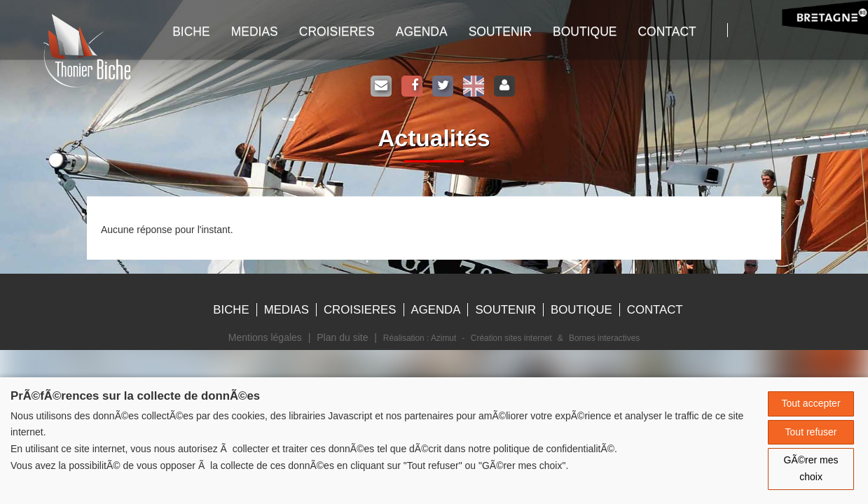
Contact (667, 31)
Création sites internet (511, 338)
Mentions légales (265, 337)
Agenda (422, 31)
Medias (255, 31)
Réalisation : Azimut (420, 338)
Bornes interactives (604, 338)
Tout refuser (811, 432)
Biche (231, 310)
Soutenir (500, 31)
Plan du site (342, 337)
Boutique (585, 31)
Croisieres (337, 31)
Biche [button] (191, 31)
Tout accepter (811, 403)
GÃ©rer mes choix (811, 468)
